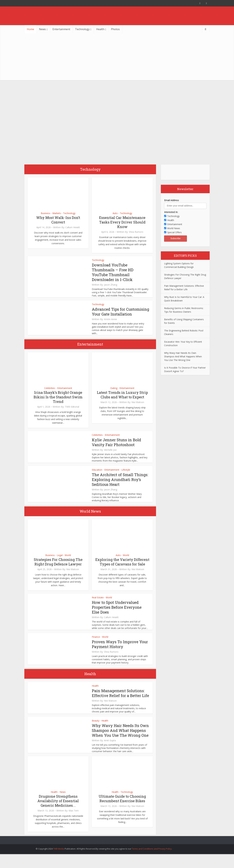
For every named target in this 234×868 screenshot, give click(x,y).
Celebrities (50, 393)
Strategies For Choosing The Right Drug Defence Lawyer (58, 567)
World (68, 560)
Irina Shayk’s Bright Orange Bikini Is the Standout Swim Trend (58, 402)
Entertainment (61, 29)
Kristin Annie (110, 324)
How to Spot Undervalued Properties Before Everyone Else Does (117, 612)
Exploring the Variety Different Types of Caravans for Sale (122, 567)
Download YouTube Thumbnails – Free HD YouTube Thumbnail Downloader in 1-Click (113, 272)
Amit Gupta (110, 750)
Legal (60, 560)
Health (100, 29)
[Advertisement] (117, 58)
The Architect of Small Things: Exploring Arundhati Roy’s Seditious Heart (120, 484)
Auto (115, 213)
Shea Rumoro (136, 232)
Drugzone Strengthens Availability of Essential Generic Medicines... (58, 811)
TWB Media (59, 858)
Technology (82, 29)
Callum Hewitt (73, 227)
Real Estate (98, 602)
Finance (96, 642)
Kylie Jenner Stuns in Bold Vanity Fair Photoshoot (117, 447)
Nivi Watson (138, 407)
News (42, 29)
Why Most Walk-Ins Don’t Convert (58, 220)
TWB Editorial (72, 412)
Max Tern (74, 820)
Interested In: (171, 212)
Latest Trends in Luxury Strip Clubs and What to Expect (122, 400)
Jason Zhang (111, 285)
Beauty (96, 725)
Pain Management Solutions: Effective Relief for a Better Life (120, 698)
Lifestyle (126, 475)
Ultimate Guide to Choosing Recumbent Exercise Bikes (122, 808)
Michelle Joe (110, 455)
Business (45, 213)
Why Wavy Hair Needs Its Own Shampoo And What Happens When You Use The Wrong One (118, 738)
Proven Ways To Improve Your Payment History (120, 649)
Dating (114, 393)
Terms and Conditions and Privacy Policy (152, 858)
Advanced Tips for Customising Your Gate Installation (113, 314)
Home (30, 29)
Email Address (172, 200)
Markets (57, 213)
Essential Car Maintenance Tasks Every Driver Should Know (122, 222)
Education (97, 475)
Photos (115, 29)
